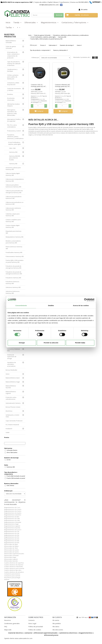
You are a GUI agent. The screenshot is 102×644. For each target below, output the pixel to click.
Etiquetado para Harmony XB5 (13, 232)
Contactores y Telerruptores (75, 22)
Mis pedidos (57, 623)
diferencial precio (51, 635)
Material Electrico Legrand (11, 393)
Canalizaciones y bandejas (12, 70)
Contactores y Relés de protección (13, 84)
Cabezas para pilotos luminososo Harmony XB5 (13, 186)
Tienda (17, 22)
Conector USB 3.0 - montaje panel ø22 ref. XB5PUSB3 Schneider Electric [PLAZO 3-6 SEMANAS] (38, 86)
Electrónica (9, 411)
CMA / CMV (12, 148)
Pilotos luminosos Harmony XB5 (14, 248)
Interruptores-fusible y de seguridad (14, 120)
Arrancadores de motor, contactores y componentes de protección (13, 55)
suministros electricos (68, 633)
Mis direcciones (58, 630)
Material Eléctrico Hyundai (11, 387)
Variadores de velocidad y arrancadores (12, 364)
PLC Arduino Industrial (12, 425)
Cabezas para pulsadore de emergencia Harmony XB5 (14, 192)
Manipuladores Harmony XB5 (15, 237)
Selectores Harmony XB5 (13, 287)
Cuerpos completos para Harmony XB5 (13, 221)
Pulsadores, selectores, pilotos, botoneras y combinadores (15, 137)
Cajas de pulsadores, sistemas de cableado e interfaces (14, 64)
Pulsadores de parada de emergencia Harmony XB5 (13, 267)
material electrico (16, 633)
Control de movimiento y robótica (14, 89)
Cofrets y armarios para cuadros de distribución (13, 77)
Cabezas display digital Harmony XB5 (13, 174)
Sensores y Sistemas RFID (14, 350)
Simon (8, 374)
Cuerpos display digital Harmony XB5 (13, 226)
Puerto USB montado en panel (16, 478)
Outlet (8, 432)
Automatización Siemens (13, 403)
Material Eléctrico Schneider (11, 42)
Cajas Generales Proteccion (14, 421)
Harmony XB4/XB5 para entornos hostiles (15, 158)
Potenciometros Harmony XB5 (15, 256)
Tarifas (10, 27)
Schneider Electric (12, 450)
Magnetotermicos (50, 22)
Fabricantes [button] (53, 45)
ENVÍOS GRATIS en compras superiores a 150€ (16, 2)
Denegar (22, 343)
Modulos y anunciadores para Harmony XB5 (13, 242)
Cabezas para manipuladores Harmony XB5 (15, 180)
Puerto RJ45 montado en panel (16, 476)
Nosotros (7, 620)
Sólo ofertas (10, 485)
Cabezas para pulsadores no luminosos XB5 (15, 203)
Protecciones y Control (14, 131)
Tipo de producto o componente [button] (40, 50)
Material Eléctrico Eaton (13, 378)
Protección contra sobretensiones (11, 398)
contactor (28, 633)
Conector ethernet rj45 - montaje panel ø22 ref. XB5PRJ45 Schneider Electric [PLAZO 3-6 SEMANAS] (63, 86)
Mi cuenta (84, 9)
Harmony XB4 (13, 152)
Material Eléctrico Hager (13, 382)
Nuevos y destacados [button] (61, 50)
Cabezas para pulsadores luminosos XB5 (14, 197)
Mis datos (56, 626)
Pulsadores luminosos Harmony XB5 (12, 283)
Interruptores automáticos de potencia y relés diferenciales (12, 113)
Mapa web (8, 630)
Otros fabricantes (12, 452)
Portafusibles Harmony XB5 (14, 252)
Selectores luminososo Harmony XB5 (13, 292)
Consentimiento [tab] (21, 305)
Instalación (9, 429)
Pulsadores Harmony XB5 (13, 278)
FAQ (6, 626)
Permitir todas (80, 343)
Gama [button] (79, 45)
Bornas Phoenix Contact (13, 407)
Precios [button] (43, 45)
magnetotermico (86, 633)
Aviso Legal (32, 623)
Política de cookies (35, 630)
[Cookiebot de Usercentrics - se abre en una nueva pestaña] (86, 300)
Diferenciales (31, 22)
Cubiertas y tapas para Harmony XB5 (13, 215)
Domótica (10, 94)
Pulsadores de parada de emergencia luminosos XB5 (14, 273)
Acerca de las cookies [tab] (81, 305)
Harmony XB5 (13, 164)
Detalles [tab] (51, 305)
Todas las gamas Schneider (11, 47)
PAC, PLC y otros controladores (12, 126)
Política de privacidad (36, 626)
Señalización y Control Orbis (12, 416)
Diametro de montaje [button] (67, 45)
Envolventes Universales (11, 99)
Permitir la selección (51, 343)
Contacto (31, 620)
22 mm (9, 460)
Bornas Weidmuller (11, 370)
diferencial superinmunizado (46, 633)
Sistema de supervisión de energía (12, 357)
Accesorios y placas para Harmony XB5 (13, 169)
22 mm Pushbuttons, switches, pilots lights (14, 143)
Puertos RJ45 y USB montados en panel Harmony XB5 (15, 261)
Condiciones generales (12, 623)
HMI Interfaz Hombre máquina (13, 105)
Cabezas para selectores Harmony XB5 (13, 209)
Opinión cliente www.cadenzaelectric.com (18, 638)
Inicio (8, 22)
